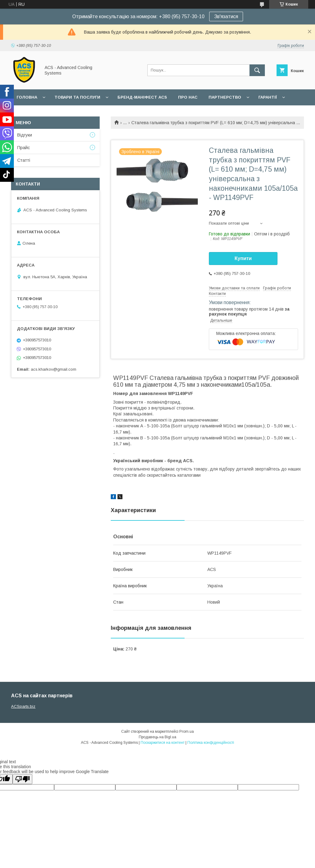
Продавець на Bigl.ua (157, 737)
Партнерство (225, 97)
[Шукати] (257, 70)
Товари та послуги (77, 97)
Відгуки (25, 135)
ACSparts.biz (23, 706)
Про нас (188, 97)
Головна (27, 97)
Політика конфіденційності (211, 743)
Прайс (24, 148)
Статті (24, 160)
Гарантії (268, 97)
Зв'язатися (226, 16)
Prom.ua (187, 731)
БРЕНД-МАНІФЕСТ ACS (142, 97)
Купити (243, 258)
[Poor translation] (22, 779)
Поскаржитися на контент (163, 743)
